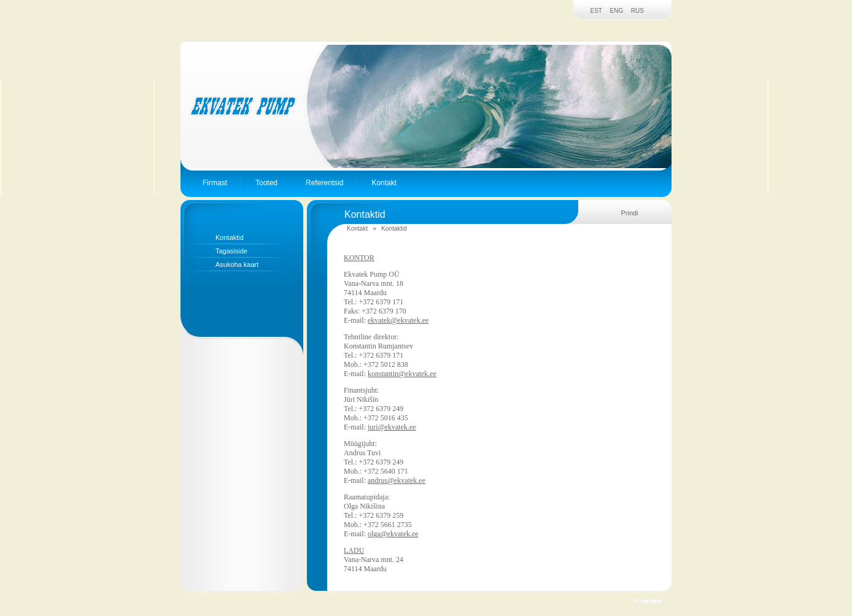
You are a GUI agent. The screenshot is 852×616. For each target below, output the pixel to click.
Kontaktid (230, 237)
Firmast (215, 183)
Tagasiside (231, 251)
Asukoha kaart (237, 264)
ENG (617, 11)
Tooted (266, 183)
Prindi (629, 213)
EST (596, 11)
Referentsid (324, 183)
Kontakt (384, 183)
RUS (637, 11)
